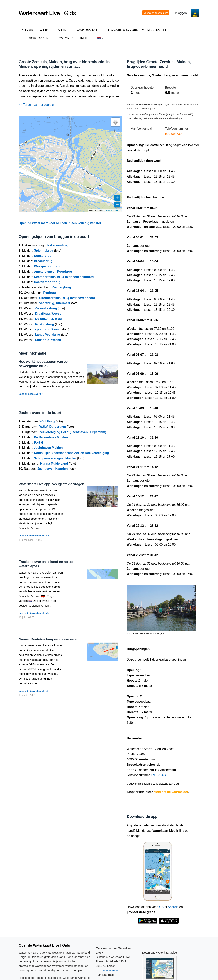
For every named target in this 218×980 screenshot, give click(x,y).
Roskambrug (45, 324)
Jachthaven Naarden (53, 469)
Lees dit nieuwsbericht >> (34, 536)
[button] (116, 122)
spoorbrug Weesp (48, 329)
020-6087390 (174, 134)
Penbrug (49, 293)
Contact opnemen (107, 971)
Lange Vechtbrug (48, 335)
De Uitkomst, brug (48, 319)
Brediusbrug (43, 261)
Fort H (38, 442)
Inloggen (181, 13)
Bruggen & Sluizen (123, 30)
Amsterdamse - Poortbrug (53, 272)
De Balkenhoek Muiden (51, 437)
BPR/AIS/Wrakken (37, 38)
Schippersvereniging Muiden (55, 458)
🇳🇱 (100, 38)
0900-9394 (159, 775)
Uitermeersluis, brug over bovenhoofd (67, 298)
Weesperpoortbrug (48, 266)
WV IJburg (47, 421)
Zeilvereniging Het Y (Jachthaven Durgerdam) (73, 432)
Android (173, 907)
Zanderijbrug (62, 287)
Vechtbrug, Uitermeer (55, 303)
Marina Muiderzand (54, 464)
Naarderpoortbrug (47, 282)
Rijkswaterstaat (113, 211)
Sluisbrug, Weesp (48, 340)
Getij (64, 30)
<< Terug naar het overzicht (38, 105)
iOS (161, 907)
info (85, 38)
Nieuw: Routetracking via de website (48, 639)
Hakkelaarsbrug (57, 245)
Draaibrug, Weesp (48, 314)
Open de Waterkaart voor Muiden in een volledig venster (60, 223)
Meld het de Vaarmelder (171, 792)
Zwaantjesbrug (46, 308)
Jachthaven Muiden (48, 448)
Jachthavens (89, 30)
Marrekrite (159, 30)
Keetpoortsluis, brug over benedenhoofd (64, 277)
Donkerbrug (43, 256)
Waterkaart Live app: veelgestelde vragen (51, 484)
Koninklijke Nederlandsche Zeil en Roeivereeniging (71, 453)
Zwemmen (66, 38)
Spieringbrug (44, 251)
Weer (46, 30)
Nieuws (27, 30)
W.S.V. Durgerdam (53, 427)
